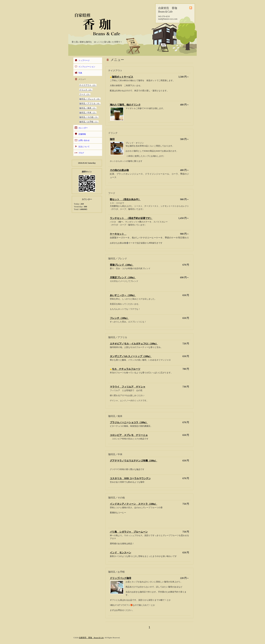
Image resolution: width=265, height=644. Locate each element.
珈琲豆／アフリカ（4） (90, 103)
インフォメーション (87, 67)
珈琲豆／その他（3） (89, 117)
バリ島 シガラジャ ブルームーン (129, 532)
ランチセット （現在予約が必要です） (131, 218)
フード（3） (85, 94)
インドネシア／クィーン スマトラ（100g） (134, 504)
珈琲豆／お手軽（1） (89, 122)
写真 (80, 73)
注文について (84, 147)
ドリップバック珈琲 (121, 578)
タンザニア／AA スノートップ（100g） (131, 356)
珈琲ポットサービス (123, 77)
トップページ (84, 60)
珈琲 (112, 139)
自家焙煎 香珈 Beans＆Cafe (91, 638)
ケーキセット (118, 234)
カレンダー (83, 128)
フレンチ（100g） (119, 318)
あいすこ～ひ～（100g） (123, 295)
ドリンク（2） (86, 90)
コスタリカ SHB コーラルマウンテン (130, 478)
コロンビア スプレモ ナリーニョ (129, 435)
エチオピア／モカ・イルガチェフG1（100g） (134, 344)
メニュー (82, 79)
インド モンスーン (121, 553)
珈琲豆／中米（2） (88, 113)
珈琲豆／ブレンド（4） (90, 99)
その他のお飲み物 (119, 170)
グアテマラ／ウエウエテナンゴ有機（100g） (134, 461)
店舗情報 (82, 134)
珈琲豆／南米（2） (88, 108)
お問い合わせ (84, 140)
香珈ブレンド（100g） (122, 265)
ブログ (81, 153)
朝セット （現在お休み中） (125, 199)
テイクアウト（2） (88, 85)
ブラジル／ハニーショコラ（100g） (129, 422)
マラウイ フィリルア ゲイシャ (128, 387)
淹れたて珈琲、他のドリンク (125, 105)
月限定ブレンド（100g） (123, 278)
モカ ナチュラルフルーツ (126, 369)
